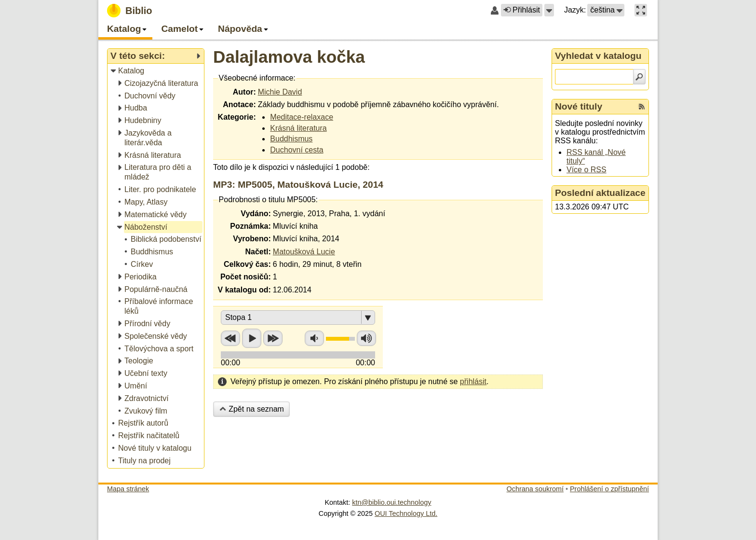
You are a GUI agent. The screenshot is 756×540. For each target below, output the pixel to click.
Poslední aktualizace (600, 193)
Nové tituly (579, 106)
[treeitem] (156, 71)
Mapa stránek (128, 489)
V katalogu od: (244, 290)
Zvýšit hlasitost (366, 338)
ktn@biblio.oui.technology (391, 502)
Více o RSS (587, 170)
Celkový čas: (247, 264)
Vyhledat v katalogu (598, 56)
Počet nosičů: (246, 277)
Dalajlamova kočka (289, 57)
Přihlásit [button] (522, 10)
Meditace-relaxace (302, 117)
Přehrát (252, 338)
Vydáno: (256, 214)
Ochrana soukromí (535, 489)
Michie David (280, 92)
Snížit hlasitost (314, 338)
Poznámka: (250, 226)
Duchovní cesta (297, 150)
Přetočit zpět (230, 338)
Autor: (244, 92)
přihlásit (473, 381)
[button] (549, 10)
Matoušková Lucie (304, 252)
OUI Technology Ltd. (406, 513)
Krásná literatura (298, 128)
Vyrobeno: (252, 239)
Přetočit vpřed (273, 338)
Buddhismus (291, 139)
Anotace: (239, 104)
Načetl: (258, 252)
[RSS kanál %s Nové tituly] (642, 107)
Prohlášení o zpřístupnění (609, 489)
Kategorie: (237, 117)
